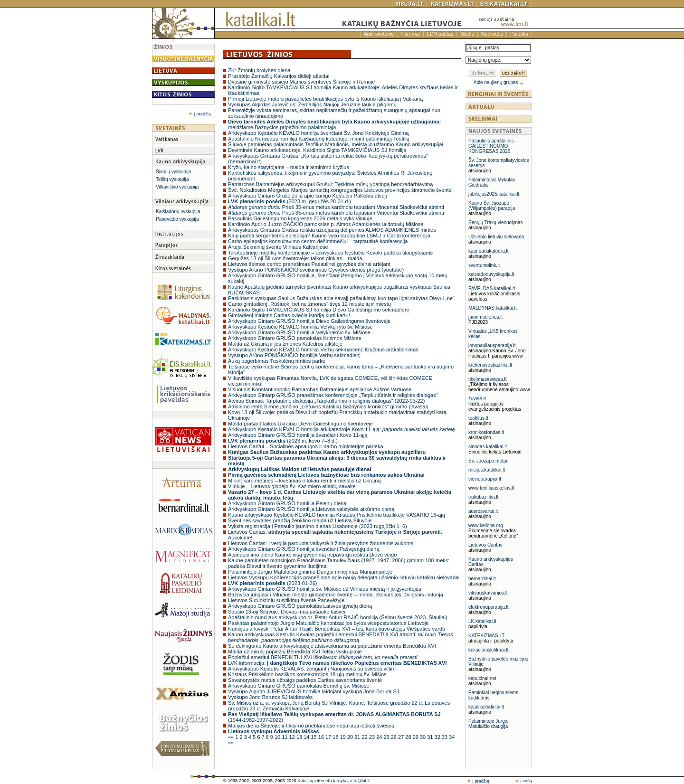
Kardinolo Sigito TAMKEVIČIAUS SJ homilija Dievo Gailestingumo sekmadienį (318, 310)
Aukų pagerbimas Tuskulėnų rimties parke (277, 361)
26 (394, 737)
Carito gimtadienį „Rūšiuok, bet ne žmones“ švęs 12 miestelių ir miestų (309, 304)
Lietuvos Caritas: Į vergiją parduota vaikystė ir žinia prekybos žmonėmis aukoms (321, 543)
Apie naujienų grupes (499, 82)
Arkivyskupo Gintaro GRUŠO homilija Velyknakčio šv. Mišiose (299, 332)
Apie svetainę (379, 34)
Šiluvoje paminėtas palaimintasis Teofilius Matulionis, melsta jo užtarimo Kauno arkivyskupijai (336, 144)
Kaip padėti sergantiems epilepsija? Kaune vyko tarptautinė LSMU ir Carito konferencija (329, 236)
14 (307, 737)
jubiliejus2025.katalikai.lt (494, 194)
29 (416, 737)
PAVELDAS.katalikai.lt (492, 288)
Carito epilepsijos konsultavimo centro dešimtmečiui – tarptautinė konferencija (318, 241)
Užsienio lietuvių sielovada (496, 237)
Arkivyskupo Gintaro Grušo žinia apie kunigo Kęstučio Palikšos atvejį (307, 196)
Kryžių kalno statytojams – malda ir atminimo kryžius (289, 167)
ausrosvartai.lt (483, 511)
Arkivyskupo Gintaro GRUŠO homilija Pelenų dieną (287, 503)
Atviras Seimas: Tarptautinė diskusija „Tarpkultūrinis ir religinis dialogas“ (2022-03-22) (326, 401)
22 (366, 737)
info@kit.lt (360, 781)
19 (344, 737)
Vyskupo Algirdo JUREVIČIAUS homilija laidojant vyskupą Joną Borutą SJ (313, 691)
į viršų (523, 781)
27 (402, 737)
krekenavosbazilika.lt (490, 365)
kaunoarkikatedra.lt (489, 251)
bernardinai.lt (482, 579)
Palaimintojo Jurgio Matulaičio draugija (489, 724)
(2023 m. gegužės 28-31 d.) (290, 201)
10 (278, 737)
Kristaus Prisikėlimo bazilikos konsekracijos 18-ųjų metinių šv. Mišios (307, 674)
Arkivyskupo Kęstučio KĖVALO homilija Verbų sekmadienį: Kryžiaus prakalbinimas (323, 349)
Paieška (519, 34)
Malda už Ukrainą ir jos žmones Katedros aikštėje (285, 344)
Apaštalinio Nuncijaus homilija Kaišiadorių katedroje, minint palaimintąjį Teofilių (319, 139)
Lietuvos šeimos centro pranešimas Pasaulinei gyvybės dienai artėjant (309, 264)
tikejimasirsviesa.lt (488, 379)
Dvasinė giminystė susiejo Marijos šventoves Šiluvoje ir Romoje (301, 82)
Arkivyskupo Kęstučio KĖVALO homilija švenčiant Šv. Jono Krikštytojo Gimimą (318, 133)
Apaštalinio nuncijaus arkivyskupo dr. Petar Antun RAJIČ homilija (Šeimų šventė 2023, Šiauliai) (338, 617)
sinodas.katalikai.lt (488, 447)
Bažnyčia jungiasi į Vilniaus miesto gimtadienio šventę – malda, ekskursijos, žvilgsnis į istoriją (336, 595)
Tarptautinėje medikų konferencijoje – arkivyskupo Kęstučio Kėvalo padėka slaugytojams (330, 253)
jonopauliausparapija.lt (492, 345)
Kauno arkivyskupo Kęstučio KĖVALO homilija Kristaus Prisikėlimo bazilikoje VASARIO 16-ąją (337, 515)
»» (231, 743)
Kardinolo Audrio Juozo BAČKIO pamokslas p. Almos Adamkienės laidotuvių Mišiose (326, 224)
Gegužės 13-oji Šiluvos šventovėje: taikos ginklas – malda (295, 258)
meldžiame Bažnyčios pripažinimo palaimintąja (334, 124)
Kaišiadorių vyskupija (178, 212)
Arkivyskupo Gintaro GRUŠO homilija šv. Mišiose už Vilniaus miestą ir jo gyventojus (325, 589)
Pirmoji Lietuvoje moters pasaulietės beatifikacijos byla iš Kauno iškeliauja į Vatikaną (325, 99)
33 (445, 737)
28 (409, 737)
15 (314, 737)
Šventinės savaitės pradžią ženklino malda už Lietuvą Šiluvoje (300, 520)
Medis (467, 34)
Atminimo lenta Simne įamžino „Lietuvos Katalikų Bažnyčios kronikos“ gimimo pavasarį (328, 406)
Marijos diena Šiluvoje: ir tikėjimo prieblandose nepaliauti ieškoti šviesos (311, 726)
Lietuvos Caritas (485, 545)
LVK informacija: (337, 663)
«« (232, 737)
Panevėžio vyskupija (177, 219)
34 (452, 737)
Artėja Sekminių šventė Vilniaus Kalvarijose (278, 247)
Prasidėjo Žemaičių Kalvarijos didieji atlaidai (279, 76)
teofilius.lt (478, 418)
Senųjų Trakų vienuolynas (496, 222)
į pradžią (200, 114)
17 (329, 737)
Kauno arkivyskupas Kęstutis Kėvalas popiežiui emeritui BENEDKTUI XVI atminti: (341, 637)
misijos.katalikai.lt (487, 470)
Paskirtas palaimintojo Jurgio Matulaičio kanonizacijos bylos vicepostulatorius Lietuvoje (328, 623)
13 (300, 737)
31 (431, 737)
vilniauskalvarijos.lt (488, 593)
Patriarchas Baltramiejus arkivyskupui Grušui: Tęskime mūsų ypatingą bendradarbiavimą (330, 184)
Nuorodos (492, 34)
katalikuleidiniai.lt (486, 707)
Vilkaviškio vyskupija (177, 187)
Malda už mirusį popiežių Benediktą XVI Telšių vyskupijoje (295, 652)
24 (380, 737)
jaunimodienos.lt (485, 317)
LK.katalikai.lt (482, 621)
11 (285, 737)
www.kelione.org (486, 525)
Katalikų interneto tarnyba (323, 781)
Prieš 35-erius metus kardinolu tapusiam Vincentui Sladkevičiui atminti (336, 207)
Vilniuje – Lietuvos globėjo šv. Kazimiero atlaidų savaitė (292, 486)
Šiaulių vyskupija (173, 172)
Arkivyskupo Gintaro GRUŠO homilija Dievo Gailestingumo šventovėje (309, 321)
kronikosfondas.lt (486, 432)
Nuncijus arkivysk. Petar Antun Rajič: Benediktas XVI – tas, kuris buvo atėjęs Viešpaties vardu (337, 629)
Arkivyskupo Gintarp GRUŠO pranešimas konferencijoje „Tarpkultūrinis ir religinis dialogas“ (333, 395)
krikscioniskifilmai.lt (488, 650)
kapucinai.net (482, 678)
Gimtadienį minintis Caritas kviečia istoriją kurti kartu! (289, 315)
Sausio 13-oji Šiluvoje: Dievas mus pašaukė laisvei (287, 612)
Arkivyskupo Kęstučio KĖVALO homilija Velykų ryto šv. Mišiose (300, 327)
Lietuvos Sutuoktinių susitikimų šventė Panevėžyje (286, 600)
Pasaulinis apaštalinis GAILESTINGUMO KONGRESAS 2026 (491, 146)
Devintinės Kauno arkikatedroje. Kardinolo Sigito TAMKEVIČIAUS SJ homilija (317, 150)
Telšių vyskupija (172, 179)
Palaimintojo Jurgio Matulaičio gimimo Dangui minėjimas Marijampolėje (310, 572)
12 (293, 737)
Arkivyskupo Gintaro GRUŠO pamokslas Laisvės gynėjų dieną (300, 606)
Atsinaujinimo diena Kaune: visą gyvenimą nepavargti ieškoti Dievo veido (312, 555)
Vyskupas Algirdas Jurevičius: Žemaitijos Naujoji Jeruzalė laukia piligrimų (312, 104)
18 (336, 737)
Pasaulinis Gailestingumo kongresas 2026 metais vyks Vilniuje (300, 218)
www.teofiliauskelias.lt (491, 488)
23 (373, 737)
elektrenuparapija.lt (489, 607)
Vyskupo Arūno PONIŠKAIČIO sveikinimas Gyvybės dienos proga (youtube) (316, 270)
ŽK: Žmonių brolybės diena (259, 70)
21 (358, 737)
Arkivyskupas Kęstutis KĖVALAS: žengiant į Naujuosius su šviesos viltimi (312, 669)
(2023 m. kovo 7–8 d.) (283, 441)
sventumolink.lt (484, 265)
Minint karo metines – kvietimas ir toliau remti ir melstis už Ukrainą (304, 481)
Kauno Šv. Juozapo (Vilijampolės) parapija (492, 206)
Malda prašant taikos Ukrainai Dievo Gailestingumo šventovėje (300, 424)
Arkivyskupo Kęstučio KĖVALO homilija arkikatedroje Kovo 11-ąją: (342, 429)
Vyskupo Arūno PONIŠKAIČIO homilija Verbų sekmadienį (294, 355)
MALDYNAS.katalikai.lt (493, 308)
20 (351, 737)
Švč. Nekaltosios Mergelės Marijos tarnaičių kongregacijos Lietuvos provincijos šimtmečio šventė (340, 190)
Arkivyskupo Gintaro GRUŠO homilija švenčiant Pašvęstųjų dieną (304, 549)
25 (387, 737)
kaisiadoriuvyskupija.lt (491, 274)
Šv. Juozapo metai (488, 461)
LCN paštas (440, 34)
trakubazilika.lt (483, 497)
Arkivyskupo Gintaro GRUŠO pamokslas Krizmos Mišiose (295, 338)
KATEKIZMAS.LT (486, 636)
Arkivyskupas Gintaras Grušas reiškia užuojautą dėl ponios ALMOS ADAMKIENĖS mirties (332, 230)
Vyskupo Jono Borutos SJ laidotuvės (270, 697)
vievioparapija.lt (485, 479)
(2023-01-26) (272, 583)
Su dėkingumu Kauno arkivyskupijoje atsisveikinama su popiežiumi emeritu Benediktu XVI (332, 646)
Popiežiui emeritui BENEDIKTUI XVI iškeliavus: (323, 657)
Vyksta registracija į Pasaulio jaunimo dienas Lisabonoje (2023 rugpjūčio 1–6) (318, 526)
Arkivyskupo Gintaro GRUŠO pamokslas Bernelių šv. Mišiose (299, 686)
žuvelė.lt (477, 399)
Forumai (411, 34)
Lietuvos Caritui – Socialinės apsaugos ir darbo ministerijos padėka (306, 446)
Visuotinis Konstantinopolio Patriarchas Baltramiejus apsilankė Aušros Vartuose (320, 389)
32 (438, 737)
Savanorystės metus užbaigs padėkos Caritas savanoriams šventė (305, 680)
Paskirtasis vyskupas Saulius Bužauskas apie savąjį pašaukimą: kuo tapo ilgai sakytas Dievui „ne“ (341, 298)
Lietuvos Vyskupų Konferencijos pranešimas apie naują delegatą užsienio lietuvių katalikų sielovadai (344, 577)
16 (322, 737)
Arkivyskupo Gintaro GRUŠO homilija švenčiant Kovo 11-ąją (298, 435)
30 (423, 737)
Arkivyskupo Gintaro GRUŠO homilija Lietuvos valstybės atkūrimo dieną (311, 509)
